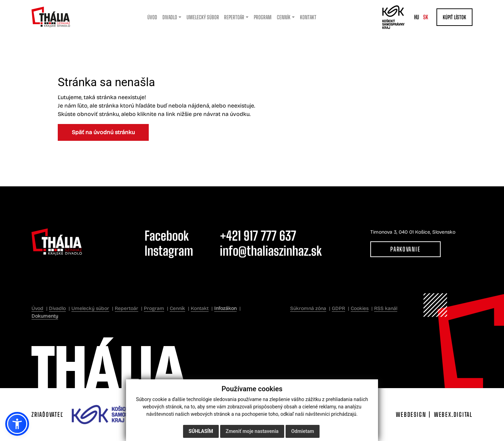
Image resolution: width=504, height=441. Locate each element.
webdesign (411, 415)
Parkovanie (405, 249)
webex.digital (453, 415)
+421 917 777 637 (258, 236)
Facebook (167, 236)
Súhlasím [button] (201, 431)
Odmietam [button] (303, 431)
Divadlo (57, 308)
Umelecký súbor (90, 308)
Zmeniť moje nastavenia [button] (252, 431)
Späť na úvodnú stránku (103, 132)
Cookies (360, 308)
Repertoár (127, 308)
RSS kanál (386, 308)
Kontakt (200, 308)
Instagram (169, 251)
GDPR (338, 308)
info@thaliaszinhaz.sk (271, 251)
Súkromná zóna (308, 308)
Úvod (37, 308)
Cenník (177, 308)
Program (154, 308)
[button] (17, 424)
